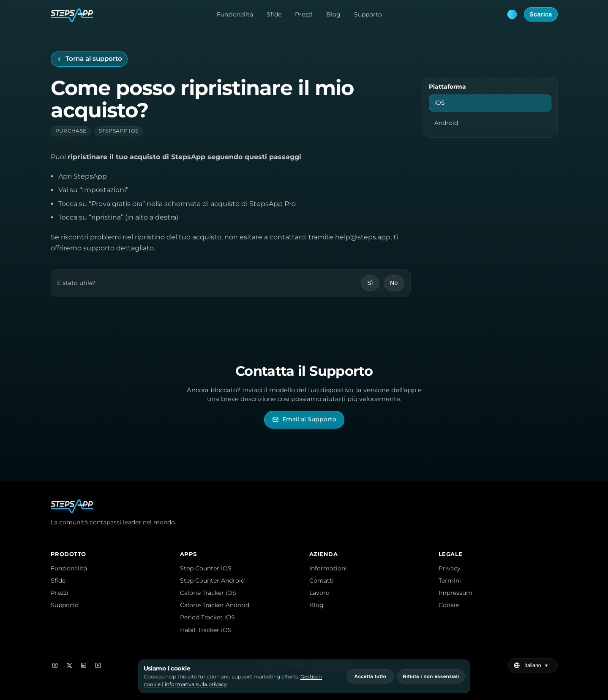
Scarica (541, 14)
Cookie (449, 605)
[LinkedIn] (84, 665)
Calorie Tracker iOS (208, 593)
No (394, 283)
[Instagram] (55, 665)
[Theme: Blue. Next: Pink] (512, 14)
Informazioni (328, 568)
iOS (440, 103)
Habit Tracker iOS (206, 630)
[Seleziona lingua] (537, 666)
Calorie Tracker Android (215, 605)
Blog (333, 14)
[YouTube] (98, 665)
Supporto (368, 14)
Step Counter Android (212, 581)
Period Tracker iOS (207, 617)
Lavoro (319, 593)
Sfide (274, 14)
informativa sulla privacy (196, 684)
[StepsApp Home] (72, 14)
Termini (450, 581)
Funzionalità (235, 14)
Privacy (450, 568)
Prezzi (304, 14)
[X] (69, 665)
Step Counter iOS (206, 568)
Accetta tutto (370, 676)
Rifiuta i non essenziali (431, 676)
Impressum (455, 593)
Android (446, 123)
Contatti (322, 581)
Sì (370, 283)
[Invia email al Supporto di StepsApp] (304, 419)
